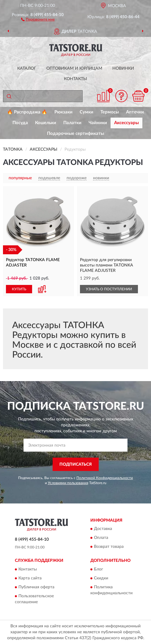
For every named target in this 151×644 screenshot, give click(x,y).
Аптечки (135, 112)
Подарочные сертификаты (75, 134)
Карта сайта (30, 578)
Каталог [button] (27, 68)
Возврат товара (109, 547)
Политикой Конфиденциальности (105, 478)
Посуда (20, 123)
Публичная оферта (36, 587)
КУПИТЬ (19, 289)
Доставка (103, 529)
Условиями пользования (68, 483)
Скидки (101, 578)
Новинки (123, 68)
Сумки (86, 112)
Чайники (98, 123)
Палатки (72, 123)
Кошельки (46, 123)
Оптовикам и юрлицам (74, 68)
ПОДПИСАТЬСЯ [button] (76, 464)
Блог (99, 569)
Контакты (75, 79)
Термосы (110, 112)
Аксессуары (126, 123)
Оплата (101, 538)
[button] (38, 19)
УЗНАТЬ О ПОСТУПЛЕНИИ (109, 289)
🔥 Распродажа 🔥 (27, 112)
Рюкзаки (63, 112)
